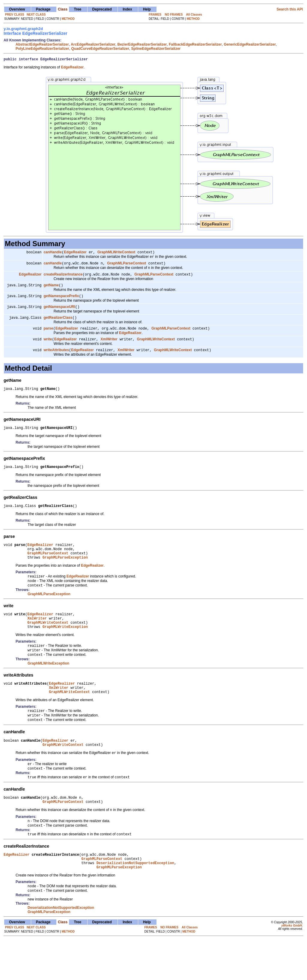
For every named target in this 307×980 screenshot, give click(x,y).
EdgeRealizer (75, 254)
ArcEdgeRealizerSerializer (93, 44)
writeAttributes (56, 358)
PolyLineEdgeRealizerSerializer (42, 49)
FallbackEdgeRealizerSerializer (195, 44)
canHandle (53, 254)
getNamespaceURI (59, 312)
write (48, 347)
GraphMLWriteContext (116, 254)
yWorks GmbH (292, 966)
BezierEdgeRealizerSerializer (142, 44)
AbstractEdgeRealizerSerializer (42, 44)
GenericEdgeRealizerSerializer (250, 44)
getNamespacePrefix (61, 301)
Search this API (290, 9)
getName (51, 290)
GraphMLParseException (65, 573)
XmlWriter (109, 347)
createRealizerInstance (63, 278)
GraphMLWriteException (65, 647)
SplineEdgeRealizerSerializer (156, 49)
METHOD (68, 19)
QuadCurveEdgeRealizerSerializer (100, 49)
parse (48, 335)
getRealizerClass (58, 324)
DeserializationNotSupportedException (135, 901)
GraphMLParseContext (127, 266)
